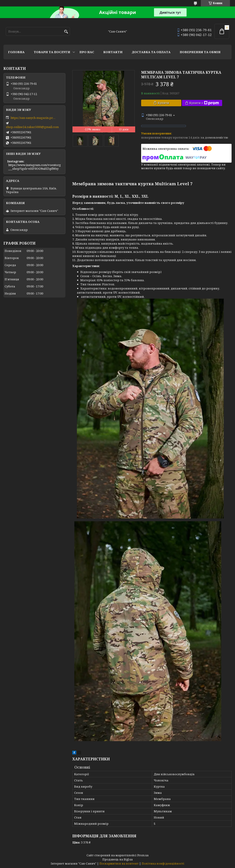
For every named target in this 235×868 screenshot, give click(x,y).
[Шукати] (66, 32)
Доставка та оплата (151, 52)
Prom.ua (143, 855)
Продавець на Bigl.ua (117, 859)
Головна (16, 52)
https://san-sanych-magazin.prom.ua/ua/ (34, 118)
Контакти (113, 52)
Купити (163, 103)
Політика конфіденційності (163, 864)
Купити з (204, 103)
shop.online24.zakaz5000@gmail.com (32, 127)
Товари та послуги (52, 52)
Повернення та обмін (200, 52)
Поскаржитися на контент (119, 864)
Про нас (87, 52)
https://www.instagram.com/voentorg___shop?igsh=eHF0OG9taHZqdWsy (35, 167)
